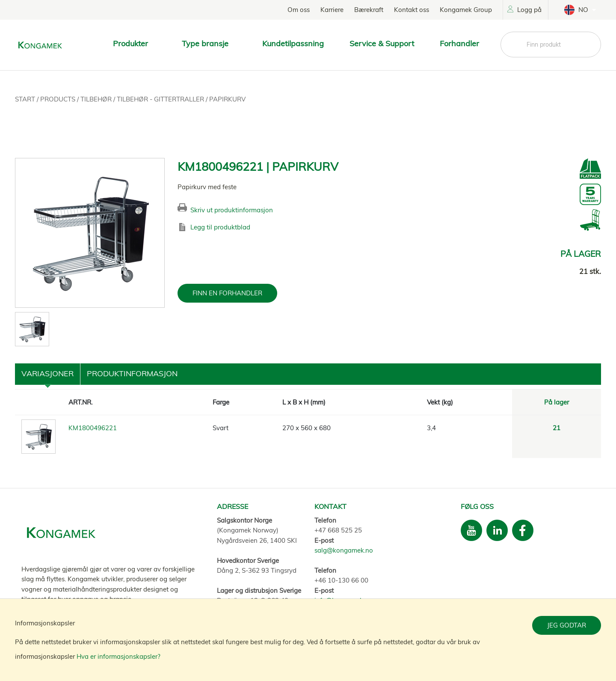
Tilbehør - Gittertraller (161, 99)
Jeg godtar (567, 625)
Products (59, 99)
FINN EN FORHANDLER (227, 293)
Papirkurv (227, 99)
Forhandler (459, 43)
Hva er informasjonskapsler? (118, 656)
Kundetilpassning (293, 43)
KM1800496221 (93, 428)
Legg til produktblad (220, 227)
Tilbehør (97, 99)
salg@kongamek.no (344, 550)
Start (26, 99)
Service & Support (382, 43)
